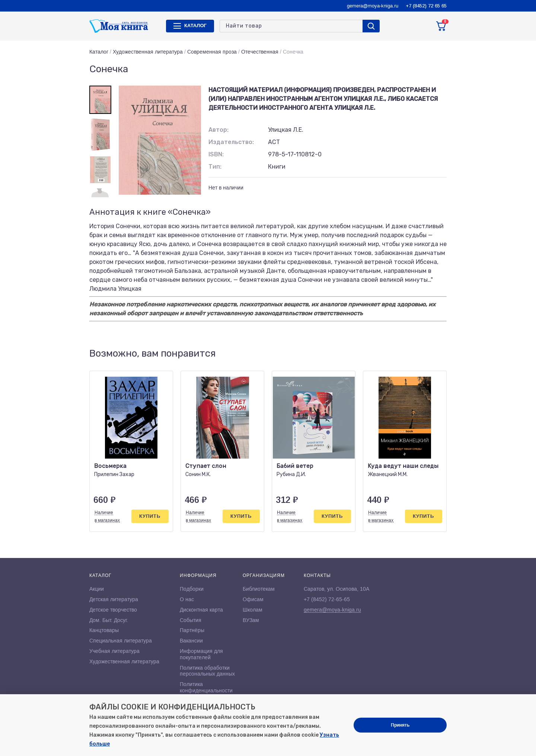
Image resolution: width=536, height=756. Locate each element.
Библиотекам (259, 589)
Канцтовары (104, 630)
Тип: (215, 167)
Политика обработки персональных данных (207, 671)
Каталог (99, 52)
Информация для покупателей (201, 654)
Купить (150, 516)
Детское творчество (113, 610)
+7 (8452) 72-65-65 (327, 599)
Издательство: (231, 142)
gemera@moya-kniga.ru (373, 6)
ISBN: (216, 154)
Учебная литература (114, 651)
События (191, 620)
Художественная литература (148, 52)
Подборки (192, 589)
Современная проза (212, 52)
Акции (97, 589)
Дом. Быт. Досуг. (109, 620)
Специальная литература (121, 641)
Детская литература (114, 599)
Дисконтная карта (201, 610)
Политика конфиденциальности (206, 687)
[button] (425, 354)
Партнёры (192, 630)
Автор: (218, 130)
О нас (187, 599)
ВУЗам (251, 620)
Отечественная (260, 52)
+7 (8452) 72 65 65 (426, 6)
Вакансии (191, 641)
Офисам (253, 599)
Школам (253, 610)
